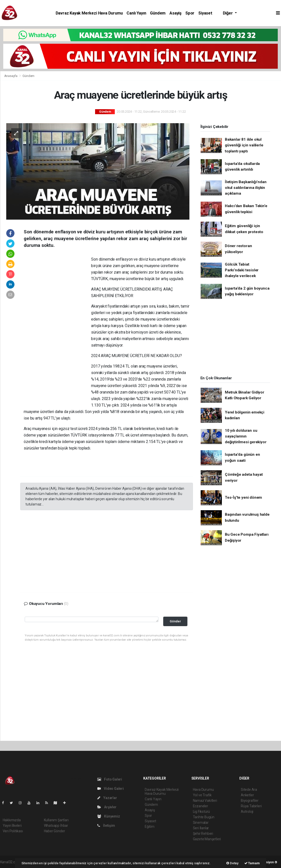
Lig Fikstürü (202, 812)
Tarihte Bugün (204, 817)
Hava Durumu (203, 790)
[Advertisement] (57, 332)
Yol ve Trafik (202, 795)
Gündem (158, 13)
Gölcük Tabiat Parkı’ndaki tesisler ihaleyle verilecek (242, 270)
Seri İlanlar (201, 828)
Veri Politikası (13, 831)
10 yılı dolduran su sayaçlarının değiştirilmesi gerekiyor (246, 436)
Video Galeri (111, 789)
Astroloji (247, 812)
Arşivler (107, 807)
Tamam (252, 863)
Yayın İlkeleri (12, 826)
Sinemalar (201, 823)
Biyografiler (250, 801)
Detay (232, 863)
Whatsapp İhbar (56, 826)
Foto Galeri (110, 779)
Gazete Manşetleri (207, 839)
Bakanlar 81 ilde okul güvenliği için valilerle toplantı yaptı (244, 145)
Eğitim (150, 827)
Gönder (175, 621)
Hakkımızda (12, 820)
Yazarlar (107, 798)
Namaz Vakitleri (205, 801)
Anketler (247, 795)
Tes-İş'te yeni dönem (243, 497)
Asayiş (175, 13)
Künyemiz (109, 816)
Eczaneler (201, 806)
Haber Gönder (55, 831)
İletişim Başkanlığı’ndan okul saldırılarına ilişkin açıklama (246, 188)
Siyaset (205, 13)
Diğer (228, 13)
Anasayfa (11, 76)
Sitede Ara (249, 790)
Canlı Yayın (136, 13)
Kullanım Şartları (56, 820)
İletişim (106, 826)
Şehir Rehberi (203, 834)
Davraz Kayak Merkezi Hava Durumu (89, 13)
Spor (190, 13)
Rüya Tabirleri (251, 806)
